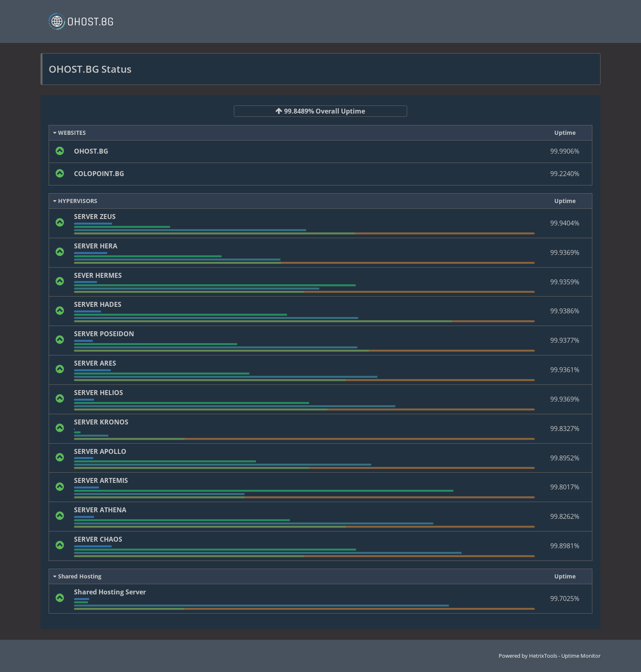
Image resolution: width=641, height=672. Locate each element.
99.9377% (565, 340)
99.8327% (565, 429)
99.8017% (565, 487)
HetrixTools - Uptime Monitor (565, 656)
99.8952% (565, 458)
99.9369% (565, 252)
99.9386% (565, 311)
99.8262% (565, 516)
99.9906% (565, 151)
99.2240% (565, 174)
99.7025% (565, 598)
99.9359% (565, 282)
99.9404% (565, 223)
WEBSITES (69, 133)
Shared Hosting (77, 576)
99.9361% (565, 370)
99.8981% (565, 546)
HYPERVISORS (75, 201)
